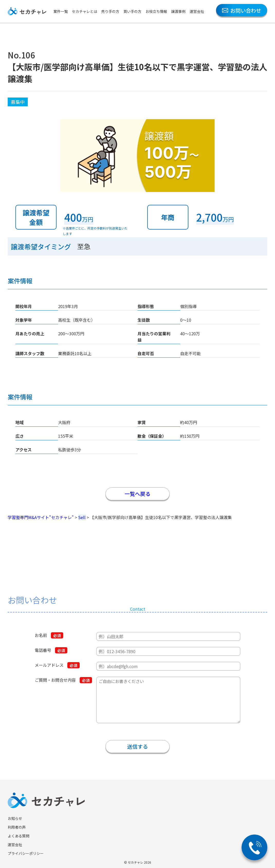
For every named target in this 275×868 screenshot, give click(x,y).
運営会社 (197, 11)
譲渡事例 (178, 11)
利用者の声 (17, 827)
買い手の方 (132, 11)
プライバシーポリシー (26, 853)
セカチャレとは (85, 11)
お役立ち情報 (156, 11)
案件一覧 (61, 11)
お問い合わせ (242, 10)
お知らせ (15, 818)
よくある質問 (19, 836)
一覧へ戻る (137, 494)
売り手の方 (110, 11)
